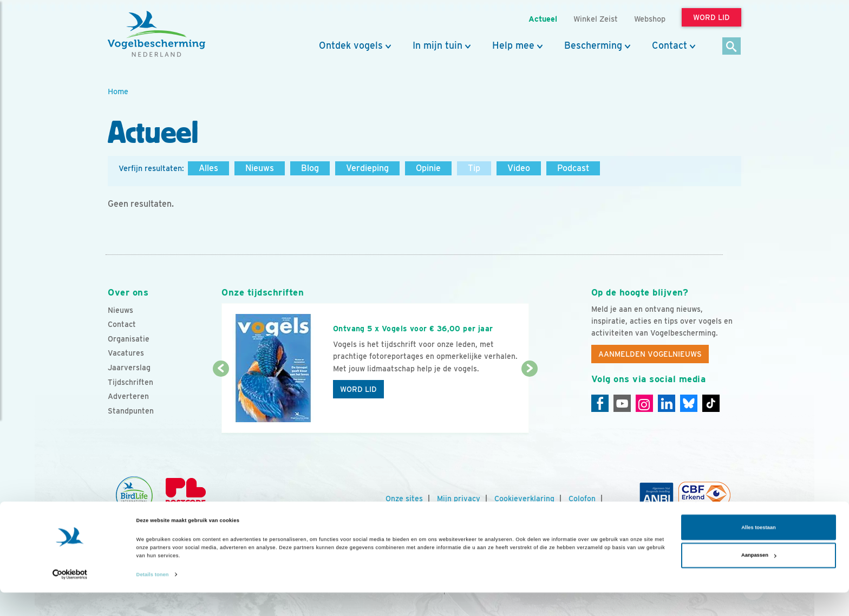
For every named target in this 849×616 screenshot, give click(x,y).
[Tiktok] (711, 403)
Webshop (650, 19)
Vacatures (126, 353)
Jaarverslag (129, 368)
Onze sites (404, 499)
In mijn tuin (437, 45)
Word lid (358, 389)
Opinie (428, 168)
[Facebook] (600, 403)
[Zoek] (732, 47)
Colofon (582, 499)
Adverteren (128, 396)
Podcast (573, 168)
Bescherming (593, 45)
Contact (670, 45)
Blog (310, 168)
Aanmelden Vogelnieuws (650, 354)
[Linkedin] (667, 403)
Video (519, 168)
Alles (208, 168)
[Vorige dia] (221, 402)
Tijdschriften (130, 382)
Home (118, 91)
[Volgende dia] (529, 402)
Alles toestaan (758, 551)
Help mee (513, 45)
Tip (474, 168)
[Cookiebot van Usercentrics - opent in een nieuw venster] (70, 598)
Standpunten (131, 411)
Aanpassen (759, 579)
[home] (156, 34)
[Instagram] (644, 403)
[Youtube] (622, 403)
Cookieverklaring (524, 499)
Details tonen (153, 598)
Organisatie (129, 339)
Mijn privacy (459, 499)
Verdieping (367, 168)
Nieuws (260, 168)
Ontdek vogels (351, 45)
